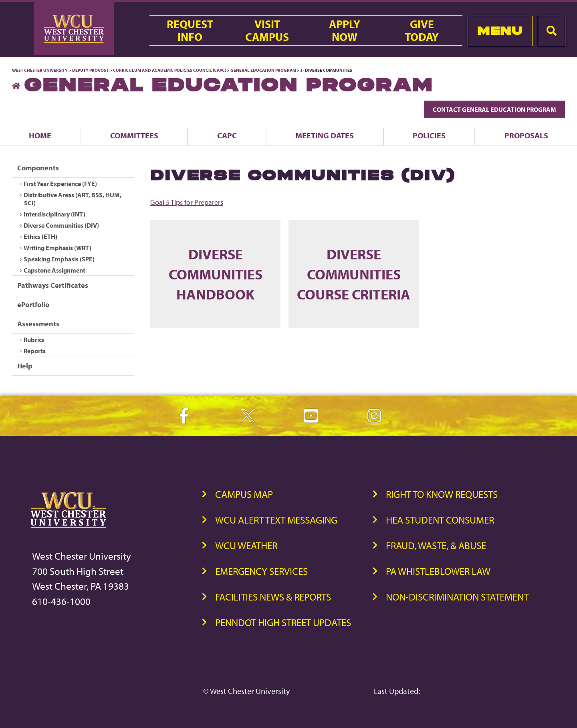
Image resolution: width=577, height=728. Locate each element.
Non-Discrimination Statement (457, 597)
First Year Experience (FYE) (60, 184)
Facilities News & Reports (273, 597)
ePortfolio (33, 304)
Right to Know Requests (442, 494)
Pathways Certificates (53, 285)
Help (25, 366)
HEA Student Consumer (440, 520)
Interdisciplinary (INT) (54, 214)
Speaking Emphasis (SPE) (59, 259)
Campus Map (244, 494)
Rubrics (34, 340)
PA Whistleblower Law (438, 571)
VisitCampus (267, 30)
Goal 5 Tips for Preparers (187, 202)
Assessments (38, 324)
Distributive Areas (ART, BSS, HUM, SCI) (73, 199)
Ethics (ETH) (40, 237)
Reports (35, 351)
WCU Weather (246, 545)
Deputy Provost (90, 70)
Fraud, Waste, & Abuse (436, 545)
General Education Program (263, 70)
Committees (134, 135)
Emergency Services (261, 571)
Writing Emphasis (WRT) (57, 248)
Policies (429, 135)
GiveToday (422, 30)
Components (38, 168)
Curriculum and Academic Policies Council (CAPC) (169, 70)
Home (40, 135)
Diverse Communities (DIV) (61, 225)
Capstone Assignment (54, 270)
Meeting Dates (325, 135)
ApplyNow (345, 30)
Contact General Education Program (494, 109)
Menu (500, 31)
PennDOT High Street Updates (283, 622)
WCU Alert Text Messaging (276, 520)
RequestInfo (190, 30)
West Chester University (40, 70)
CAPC (227, 135)
